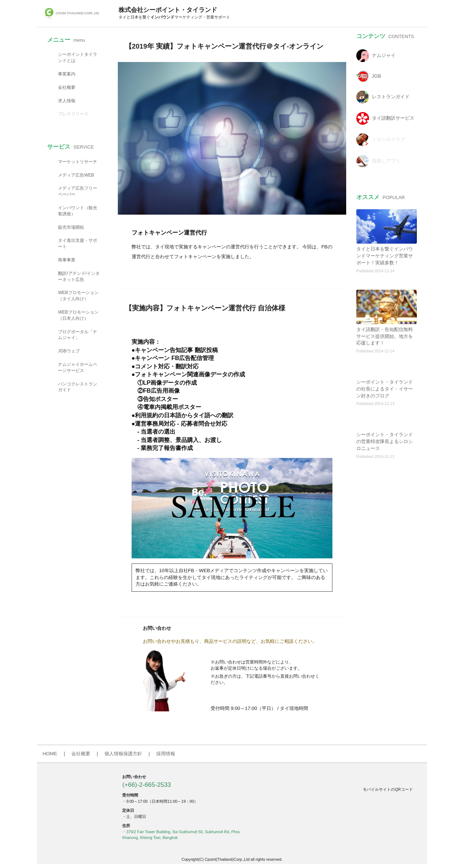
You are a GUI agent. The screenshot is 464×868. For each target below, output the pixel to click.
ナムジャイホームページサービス (78, 367)
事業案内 (67, 74)
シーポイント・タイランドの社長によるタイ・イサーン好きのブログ (385, 389)
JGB (376, 76)
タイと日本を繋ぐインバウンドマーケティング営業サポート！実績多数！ (385, 256)
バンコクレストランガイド (78, 387)
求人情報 (67, 101)
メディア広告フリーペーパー (78, 191)
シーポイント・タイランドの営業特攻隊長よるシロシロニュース (385, 441)
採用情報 (166, 754)
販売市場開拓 (71, 227)
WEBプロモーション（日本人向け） (78, 315)
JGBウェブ (69, 351)
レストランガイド (391, 97)
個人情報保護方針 (123, 754)
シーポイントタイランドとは (78, 57)
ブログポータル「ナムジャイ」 (78, 335)
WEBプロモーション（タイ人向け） (78, 296)
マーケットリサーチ (78, 162)
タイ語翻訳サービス (393, 118)
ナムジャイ (384, 56)
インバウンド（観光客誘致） (78, 211)
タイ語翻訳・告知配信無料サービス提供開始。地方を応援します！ (385, 336)
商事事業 (67, 260)
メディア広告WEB (76, 175)
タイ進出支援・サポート (78, 243)
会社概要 (67, 87)
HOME (50, 754)
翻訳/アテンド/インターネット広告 (79, 276)
